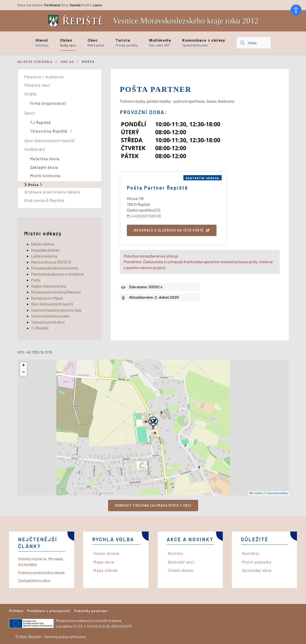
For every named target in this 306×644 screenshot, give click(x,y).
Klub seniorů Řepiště (44, 200)
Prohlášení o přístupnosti (49, 611)
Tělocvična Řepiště (49, 131)
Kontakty (251, 553)
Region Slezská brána (49, 286)
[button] (42, 43)
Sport (30, 113)
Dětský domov (43, 244)
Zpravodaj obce (257, 570)
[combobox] (254, 43)
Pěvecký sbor (37, 85)
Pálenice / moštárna (44, 77)
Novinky (176, 553)
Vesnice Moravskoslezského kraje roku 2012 (186, 21)
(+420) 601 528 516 (146, 216)
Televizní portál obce (48, 322)
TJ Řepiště (41, 122)
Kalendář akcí (181, 562)
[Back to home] (77, 21)
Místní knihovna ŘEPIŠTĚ (51, 262)
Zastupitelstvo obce (34, 580)
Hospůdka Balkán (45, 250)
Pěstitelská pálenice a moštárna (57, 274)
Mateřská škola (45, 159)
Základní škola (44, 167)
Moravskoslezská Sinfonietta (54, 268)
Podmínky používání (91, 611)
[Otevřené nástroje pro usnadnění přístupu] (296, 10)
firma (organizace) (48, 103)
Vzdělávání (35, 149)
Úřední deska (181, 570)
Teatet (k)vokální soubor (51, 316)
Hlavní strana (106, 553)
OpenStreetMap (277, 493)
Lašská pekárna (44, 256)
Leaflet (256, 493)
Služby (31, 94)
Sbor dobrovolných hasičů (50, 141)
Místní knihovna (45, 176)
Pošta (33, 185)
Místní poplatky (257, 562)
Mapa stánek (106, 570)
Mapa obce (104, 562)
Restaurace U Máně (47, 298)
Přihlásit (16, 611)
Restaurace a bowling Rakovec (56, 292)
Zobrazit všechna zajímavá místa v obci (153, 505)
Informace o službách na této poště (169, 230)
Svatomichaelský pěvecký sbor (56, 310)
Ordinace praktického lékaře (52, 192)
